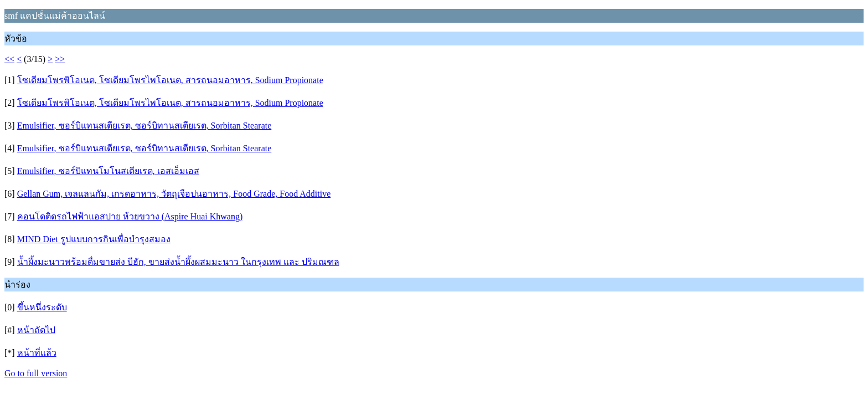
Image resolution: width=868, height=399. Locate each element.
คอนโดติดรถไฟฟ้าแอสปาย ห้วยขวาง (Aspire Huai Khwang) (130, 216)
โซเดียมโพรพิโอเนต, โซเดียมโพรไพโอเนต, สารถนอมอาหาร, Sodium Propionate (170, 80)
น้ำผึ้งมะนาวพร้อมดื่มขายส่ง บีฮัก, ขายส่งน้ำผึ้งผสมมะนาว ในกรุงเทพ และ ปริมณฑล (178, 262)
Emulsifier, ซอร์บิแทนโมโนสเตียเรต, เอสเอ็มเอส (108, 171)
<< (9, 59)
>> (60, 59)
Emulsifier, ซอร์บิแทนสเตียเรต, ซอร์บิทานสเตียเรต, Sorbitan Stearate (144, 126)
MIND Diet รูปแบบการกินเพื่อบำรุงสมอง (94, 239)
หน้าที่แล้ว (37, 353)
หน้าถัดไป (36, 330)
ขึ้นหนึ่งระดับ (42, 307)
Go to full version (36, 373)
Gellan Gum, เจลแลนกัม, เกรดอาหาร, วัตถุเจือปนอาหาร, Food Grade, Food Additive (174, 194)
